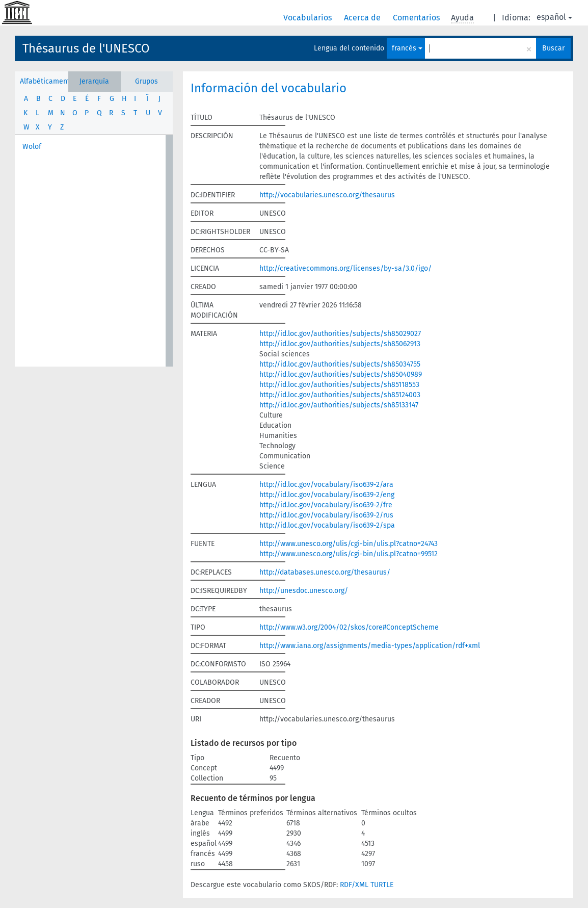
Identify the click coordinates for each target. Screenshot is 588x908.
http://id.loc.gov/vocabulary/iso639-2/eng (327, 495)
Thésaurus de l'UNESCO (86, 48)
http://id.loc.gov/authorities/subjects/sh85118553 (339, 385)
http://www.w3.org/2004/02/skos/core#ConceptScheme (349, 627)
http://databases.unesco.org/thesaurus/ (325, 572)
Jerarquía (94, 81)
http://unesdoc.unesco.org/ (304, 591)
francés (407, 48)
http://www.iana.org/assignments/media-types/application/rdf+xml (370, 646)
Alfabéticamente (44, 81)
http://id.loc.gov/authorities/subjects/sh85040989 (341, 374)
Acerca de (363, 18)
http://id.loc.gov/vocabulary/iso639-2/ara (326, 485)
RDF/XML (354, 885)
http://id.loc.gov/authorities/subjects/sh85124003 (340, 395)
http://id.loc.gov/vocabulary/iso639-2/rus (326, 515)
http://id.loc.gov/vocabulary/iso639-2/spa (327, 525)
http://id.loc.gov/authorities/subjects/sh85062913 (340, 344)
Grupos (146, 81)
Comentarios (417, 18)
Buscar (553, 48)
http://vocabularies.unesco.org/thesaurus (327, 195)
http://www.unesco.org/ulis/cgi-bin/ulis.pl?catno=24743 (349, 544)
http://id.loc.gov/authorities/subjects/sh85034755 (340, 364)
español (554, 17)
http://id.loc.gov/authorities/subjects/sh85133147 (339, 405)
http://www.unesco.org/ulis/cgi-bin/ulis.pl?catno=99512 (349, 554)
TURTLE (382, 885)
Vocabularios (309, 18)
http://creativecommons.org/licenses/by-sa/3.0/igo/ (345, 268)
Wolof (32, 147)
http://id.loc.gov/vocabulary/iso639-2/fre (326, 505)
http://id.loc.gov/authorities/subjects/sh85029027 (340, 334)
